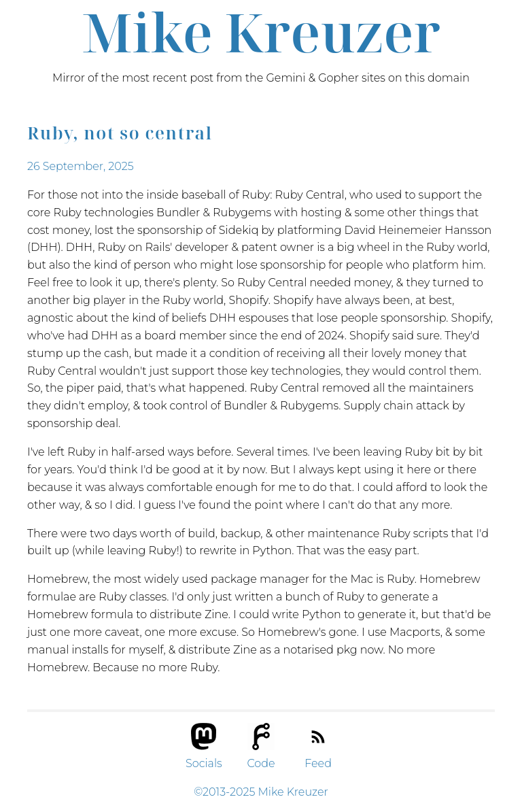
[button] (205, 731)
